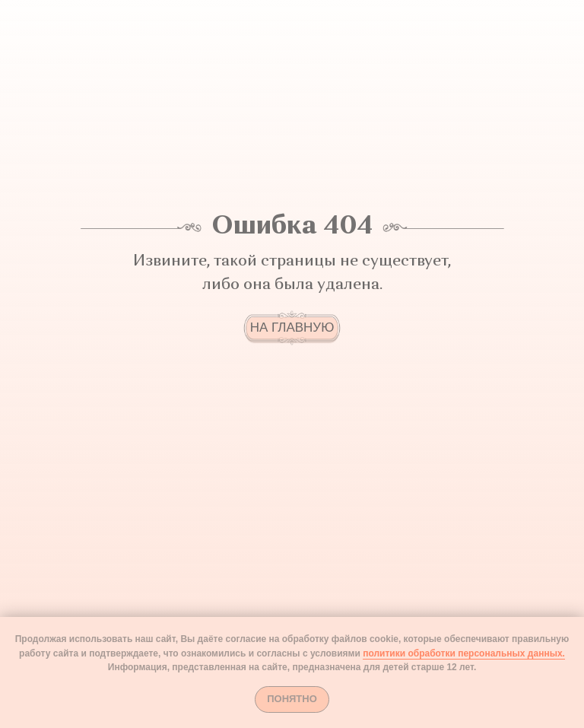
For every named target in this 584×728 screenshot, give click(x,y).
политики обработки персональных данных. (464, 653)
